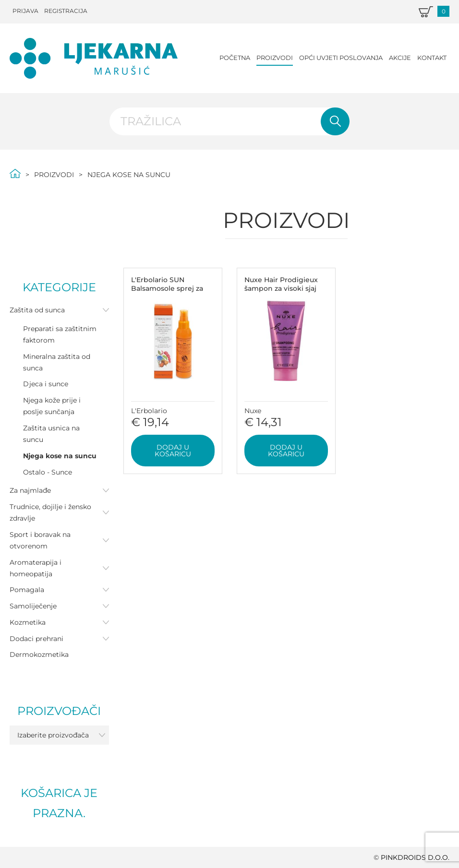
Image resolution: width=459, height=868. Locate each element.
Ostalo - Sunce (48, 472)
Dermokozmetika (39, 654)
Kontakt (432, 58)
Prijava (25, 11)
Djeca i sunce (46, 384)
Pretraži (335, 121)
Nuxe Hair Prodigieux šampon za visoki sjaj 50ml (281, 288)
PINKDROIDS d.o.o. (415, 857)
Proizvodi (275, 58)
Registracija (66, 11)
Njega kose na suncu (60, 456)
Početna (235, 58)
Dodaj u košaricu (173, 451)
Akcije (400, 58)
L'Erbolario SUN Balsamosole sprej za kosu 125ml (167, 288)
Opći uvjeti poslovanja (341, 58)
